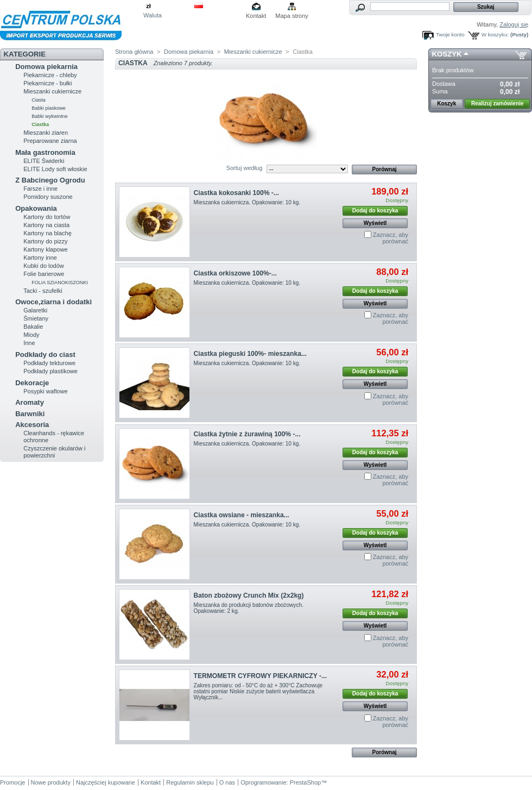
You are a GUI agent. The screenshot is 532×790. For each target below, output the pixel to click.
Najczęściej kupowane (106, 782)
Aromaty (30, 402)
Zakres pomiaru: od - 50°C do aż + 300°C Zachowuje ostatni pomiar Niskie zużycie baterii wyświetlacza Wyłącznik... (258, 691)
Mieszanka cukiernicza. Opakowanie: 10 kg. (247, 202)
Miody (31, 335)
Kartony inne (40, 258)
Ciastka (40, 124)
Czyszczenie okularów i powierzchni (54, 452)
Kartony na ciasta (46, 225)
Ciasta (39, 100)
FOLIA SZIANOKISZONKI (60, 283)
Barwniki (30, 414)
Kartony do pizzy (45, 241)
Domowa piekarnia (46, 67)
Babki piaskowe (49, 108)
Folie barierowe (44, 274)
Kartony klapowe (45, 249)
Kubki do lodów (44, 266)
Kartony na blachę (47, 233)
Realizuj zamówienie (498, 104)
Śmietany (36, 318)
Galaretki (35, 310)
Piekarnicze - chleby (50, 75)
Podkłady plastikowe (50, 371)
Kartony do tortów (47, 217)
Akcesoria (32, 425)
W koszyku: (495, 35)
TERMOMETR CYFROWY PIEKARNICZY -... (260, 676)
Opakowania (36, 208)
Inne (29, 343)
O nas (227, 782)
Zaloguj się (514, 24)
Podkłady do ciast (45, 355)
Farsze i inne (40, 189)
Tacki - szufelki (43, 291)
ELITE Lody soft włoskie (55, 169)
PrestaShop (305, 782)
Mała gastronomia (45, 152)
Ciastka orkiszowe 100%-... (235, 273)
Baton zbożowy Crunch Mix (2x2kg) (249, 595)
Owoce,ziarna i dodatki (53, 302)
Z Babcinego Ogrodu (50, 180)
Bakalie (33, 327)
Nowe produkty (51, 782)
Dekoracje (32, 383)
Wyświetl (375, 223)
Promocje (12, 782)
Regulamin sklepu (190, 782)
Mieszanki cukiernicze (52, 91)
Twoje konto (450, 35)
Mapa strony (292, 16)
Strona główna (134, 52)
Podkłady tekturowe (49, 363)
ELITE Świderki (44, 161)
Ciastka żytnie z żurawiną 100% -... (247, 434)
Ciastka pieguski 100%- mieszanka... (250, 354)
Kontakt (256, 16)
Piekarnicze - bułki (47, 83)
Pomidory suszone (48, 197)
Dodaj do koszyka (375, 211)
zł (148, 6)
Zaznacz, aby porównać (391, 238)
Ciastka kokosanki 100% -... (236, 193)
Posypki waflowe (45, 391)
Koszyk (447, 54)
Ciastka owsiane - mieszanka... (242, 515)
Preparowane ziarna (50, 141)
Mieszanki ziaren (46, 133)
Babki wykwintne (50, 116)
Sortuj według (245, 168)
